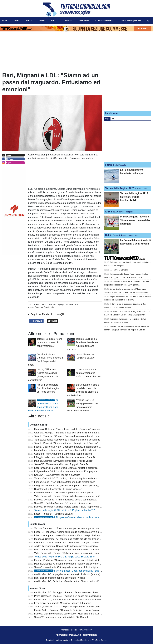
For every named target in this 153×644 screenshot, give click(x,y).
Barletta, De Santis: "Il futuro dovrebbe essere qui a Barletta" (66, 500)
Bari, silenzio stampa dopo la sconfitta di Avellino (60, 578)
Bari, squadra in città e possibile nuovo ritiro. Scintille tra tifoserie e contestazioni (76, 550)
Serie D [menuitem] (54, 21)
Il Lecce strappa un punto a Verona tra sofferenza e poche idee (88, 373)
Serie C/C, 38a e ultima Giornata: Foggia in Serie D (61, 464)
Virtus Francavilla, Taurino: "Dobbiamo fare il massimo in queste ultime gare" (74, 553)
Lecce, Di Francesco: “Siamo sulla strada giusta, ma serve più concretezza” (74, 532)
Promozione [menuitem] (84, 21)
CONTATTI (87, 635)
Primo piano (41, 304)
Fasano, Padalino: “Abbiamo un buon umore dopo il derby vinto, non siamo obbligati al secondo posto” (88, 560)
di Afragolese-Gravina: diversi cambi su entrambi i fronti (73, 517)
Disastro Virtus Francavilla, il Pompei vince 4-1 (59, 489)
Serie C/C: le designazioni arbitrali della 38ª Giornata (62, 617)
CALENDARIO (75, 635)
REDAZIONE (61, 635)
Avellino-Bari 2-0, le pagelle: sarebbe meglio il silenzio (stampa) (67, 574)
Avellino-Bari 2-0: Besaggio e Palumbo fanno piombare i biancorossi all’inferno (75, 593)
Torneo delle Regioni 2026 (120, 188)
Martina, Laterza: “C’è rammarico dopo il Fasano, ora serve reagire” (69, 564)
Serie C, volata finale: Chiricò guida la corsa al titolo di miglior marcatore (72, 567)
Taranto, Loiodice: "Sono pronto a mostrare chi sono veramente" (50, 342)
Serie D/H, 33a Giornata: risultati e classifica (57, 475)
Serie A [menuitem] (17, 21)
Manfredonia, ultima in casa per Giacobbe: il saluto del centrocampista (71, 450)
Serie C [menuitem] (42, 21)
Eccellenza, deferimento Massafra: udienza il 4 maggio (63, 603)
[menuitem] (148, 21)
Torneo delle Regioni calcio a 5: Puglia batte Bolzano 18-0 (64, 557)
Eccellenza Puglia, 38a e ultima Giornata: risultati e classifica (66, 468)
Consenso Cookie (69, 630)
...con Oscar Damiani (119, 270)
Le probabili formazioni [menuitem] (105, 21)
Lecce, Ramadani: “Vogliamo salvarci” (54, 514)
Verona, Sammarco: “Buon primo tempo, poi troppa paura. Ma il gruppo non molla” (77, 528)
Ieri (113, 119)
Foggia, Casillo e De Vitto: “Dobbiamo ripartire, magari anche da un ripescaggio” (76, 447)
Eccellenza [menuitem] (68, 21)
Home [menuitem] (5, 21)
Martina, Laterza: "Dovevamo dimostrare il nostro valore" (64, 461)
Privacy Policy (85, 630)
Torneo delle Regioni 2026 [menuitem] (131, 21)
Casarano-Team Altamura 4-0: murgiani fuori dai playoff (63, 454)
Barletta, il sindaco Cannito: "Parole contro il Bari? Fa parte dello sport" (71, 507)
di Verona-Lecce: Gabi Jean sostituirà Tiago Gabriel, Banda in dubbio (80, 571)
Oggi (107, 119)
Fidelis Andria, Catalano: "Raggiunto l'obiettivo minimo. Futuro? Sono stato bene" (76, 610)
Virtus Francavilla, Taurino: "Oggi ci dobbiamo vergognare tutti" (67, 496)
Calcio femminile (114, 235)
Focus (108, 165)
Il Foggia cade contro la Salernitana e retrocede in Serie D (65, 457)
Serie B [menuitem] (29, 21)
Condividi (36, 321)
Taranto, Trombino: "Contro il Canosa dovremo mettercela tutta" (67, 436)
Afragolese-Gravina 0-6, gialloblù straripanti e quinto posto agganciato (71, 486)
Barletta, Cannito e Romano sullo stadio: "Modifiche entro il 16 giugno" (71, 614)
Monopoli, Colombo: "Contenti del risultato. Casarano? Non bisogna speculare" (75, 429)
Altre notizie (112, 212)
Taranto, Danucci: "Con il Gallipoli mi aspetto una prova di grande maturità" (73, 607)
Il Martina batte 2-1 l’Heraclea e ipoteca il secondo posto (64, 493)
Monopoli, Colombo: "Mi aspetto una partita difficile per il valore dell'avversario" (75, 539)
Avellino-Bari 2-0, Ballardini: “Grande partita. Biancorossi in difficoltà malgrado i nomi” (78, 581)
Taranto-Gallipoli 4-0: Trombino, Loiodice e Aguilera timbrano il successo (72, 478)
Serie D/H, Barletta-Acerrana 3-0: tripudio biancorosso (62, 503)
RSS (95, 635)
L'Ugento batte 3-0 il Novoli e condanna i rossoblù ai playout (66, 471)
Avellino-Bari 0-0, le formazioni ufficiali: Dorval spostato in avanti (68, 600)
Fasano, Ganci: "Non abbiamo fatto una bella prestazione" (65, 482)
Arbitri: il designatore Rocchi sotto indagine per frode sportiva (48, 388)
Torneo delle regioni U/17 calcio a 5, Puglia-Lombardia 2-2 (64, 510)
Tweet (52, 321)
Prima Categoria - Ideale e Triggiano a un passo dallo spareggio (68, 596)
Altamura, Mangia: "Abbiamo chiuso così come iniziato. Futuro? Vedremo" (73, 433)
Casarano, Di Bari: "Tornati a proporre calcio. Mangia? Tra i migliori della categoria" (78, 543)
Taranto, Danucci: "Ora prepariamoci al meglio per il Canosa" (66, 443)
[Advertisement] (128, 90)
